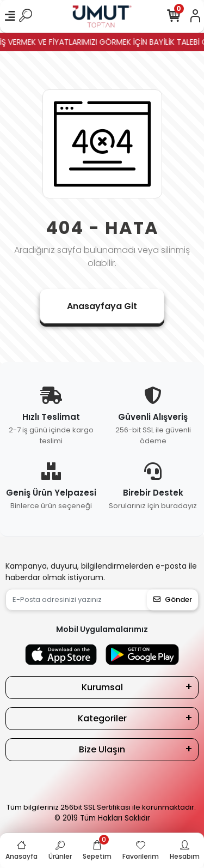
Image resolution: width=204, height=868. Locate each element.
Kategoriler (102, 718)
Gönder (173, 599)
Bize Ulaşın (102, 749)
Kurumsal (102, 687)
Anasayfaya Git (102, 306)
